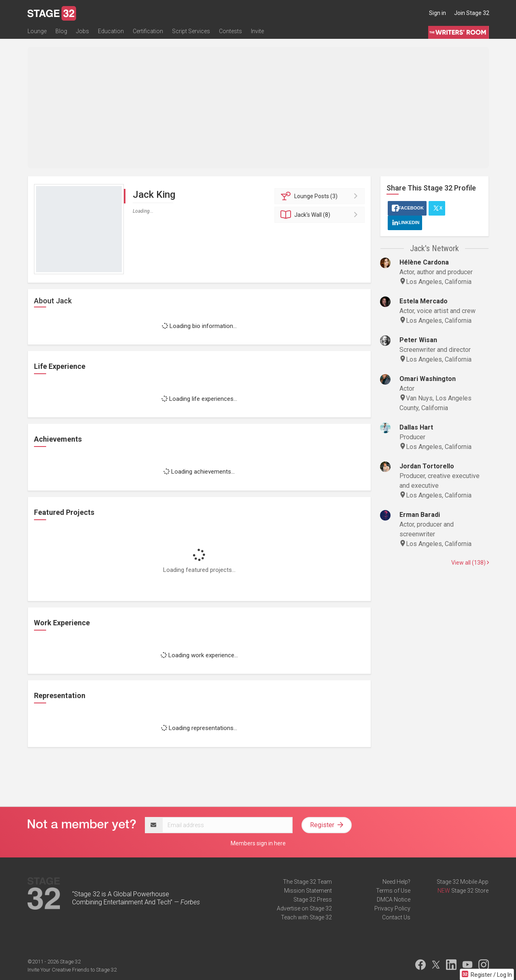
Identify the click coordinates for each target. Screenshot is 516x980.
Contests (230, 31)
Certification (148, 31)
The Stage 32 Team (307, 882)
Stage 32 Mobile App (463, 882)
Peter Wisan (418, 340)
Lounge (37, 31)
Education (111, 31)
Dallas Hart (416, 427)
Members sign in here (258, 843)
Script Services (191, 31)
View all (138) (470, 563)
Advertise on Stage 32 (304, 908)
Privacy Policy (392, 908)
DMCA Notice (394, 900)
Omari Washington (428, 379)
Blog (61, 31)
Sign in (437, 13)
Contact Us (396, 917)
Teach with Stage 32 (306, 917)
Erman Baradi (420, 515)
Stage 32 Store (470, 891)
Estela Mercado (424, 301)
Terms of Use (393, 891)
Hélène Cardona (424, 262)
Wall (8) (321, 215)
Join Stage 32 (472, 13)
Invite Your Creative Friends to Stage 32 (72, 970)
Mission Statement (308, 891)
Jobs (83, 31)
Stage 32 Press (313, 900)
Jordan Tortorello (427, 466)
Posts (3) (321, 196)
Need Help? (396, 882)
